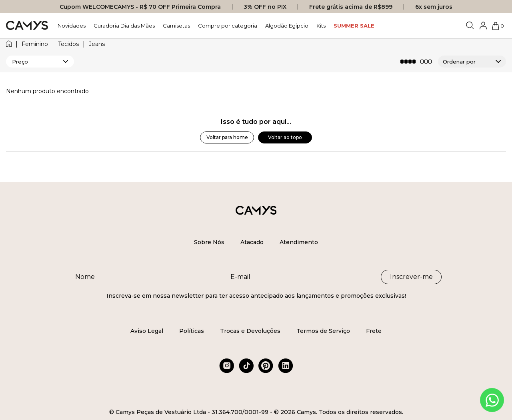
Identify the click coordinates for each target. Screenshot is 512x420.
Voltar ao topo (285, 137)
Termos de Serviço (323, 331)
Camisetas (176, 26)
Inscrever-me (411, 277)
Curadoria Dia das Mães (124, 26)
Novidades (72, 26)
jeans (97, 44)
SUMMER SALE (354, 26)
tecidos (68, 44)
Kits (321, 26)
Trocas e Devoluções (250, 331)
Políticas (192, 331)
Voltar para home (227, 137)
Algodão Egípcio (287, 26)
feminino (35, 44)
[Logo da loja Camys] (27, 26)
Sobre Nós (209, 242)
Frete (374, 331)
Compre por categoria (228, 26)
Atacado (252, 242)
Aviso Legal (147, 331)
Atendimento (299, 242)
